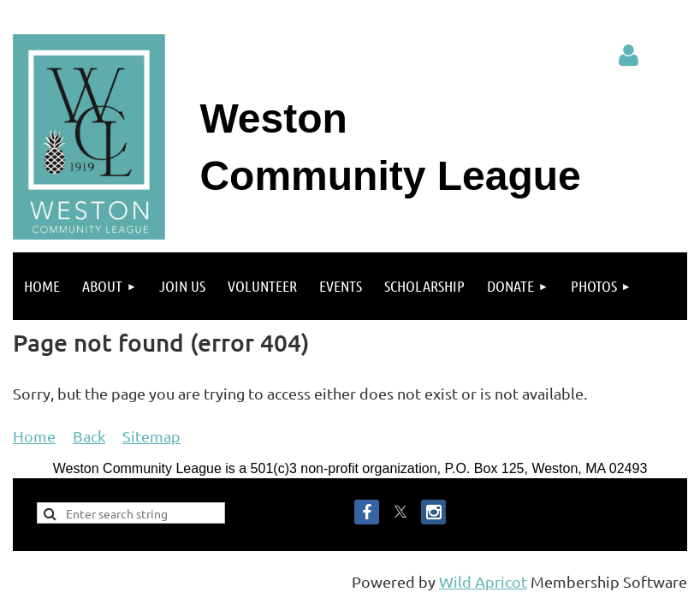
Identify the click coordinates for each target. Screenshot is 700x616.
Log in (629, 56)
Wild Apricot (483, 581)
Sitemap (151, 436)
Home (34, 436)
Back (89, 436)
